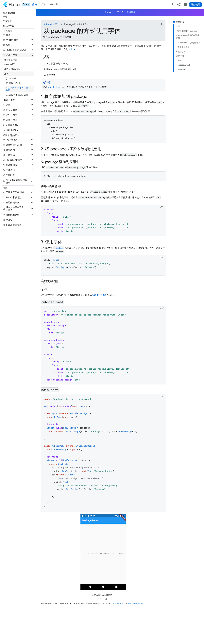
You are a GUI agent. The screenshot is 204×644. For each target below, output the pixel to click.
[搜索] (172, 5)
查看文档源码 (118, 603)
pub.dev (73, 49)
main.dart (182, 69)
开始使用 (195, 5)
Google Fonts (99, 295)
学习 (43, 5)
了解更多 (131, 12)
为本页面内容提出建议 (136, 603)
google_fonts (55, 87)
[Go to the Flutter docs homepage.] (16, 5)
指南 (35, 5)
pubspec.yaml (184, 65)
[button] (18, 40)
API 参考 (54, 5)
